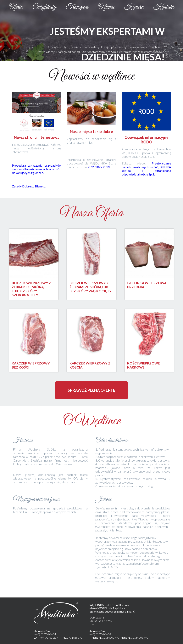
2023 (106, 167)
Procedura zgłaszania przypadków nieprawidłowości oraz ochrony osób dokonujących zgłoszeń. (37, 169)
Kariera (134, 7)
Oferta (16, 7)
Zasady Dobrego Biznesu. (29, 186)
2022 (99, 167)
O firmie (106, 7)
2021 (92, 167)
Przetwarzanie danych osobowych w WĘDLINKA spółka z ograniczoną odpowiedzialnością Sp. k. (146, 169)
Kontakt (164, 7)
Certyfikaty (44, 7)
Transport (77, 7)
